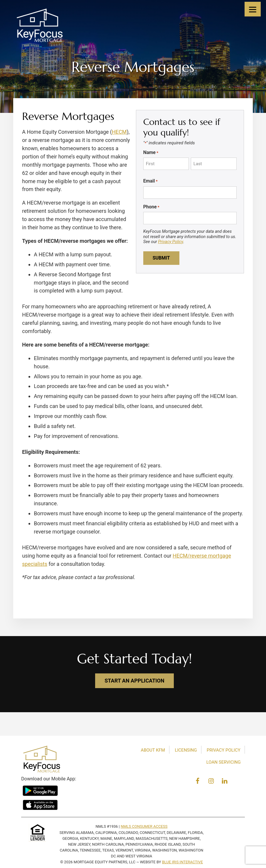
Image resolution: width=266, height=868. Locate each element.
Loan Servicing (224, 762)
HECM (119, 132)
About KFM (153, 750)
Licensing (186, 750)
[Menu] (253, 9)
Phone (151, 207)
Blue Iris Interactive (182, 862)
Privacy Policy (170, 242)
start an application (134, 681)
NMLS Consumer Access (144, 826)
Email (150, 181)
